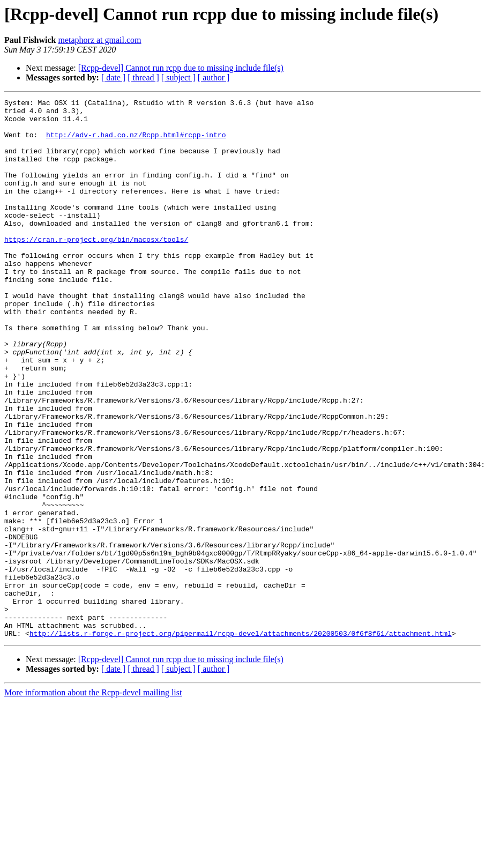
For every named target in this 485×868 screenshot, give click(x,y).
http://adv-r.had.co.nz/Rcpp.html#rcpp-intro (136, 143)
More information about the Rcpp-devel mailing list (93, 800)
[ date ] (113, 77)
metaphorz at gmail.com (99, 40)
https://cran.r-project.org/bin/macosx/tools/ (96, 268)
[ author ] (214, 77)
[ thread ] (143, 77)
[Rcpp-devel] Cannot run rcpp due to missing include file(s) (181, 68)
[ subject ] (178, 77)
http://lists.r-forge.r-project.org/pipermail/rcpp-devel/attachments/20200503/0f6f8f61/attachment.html (241, 741)
